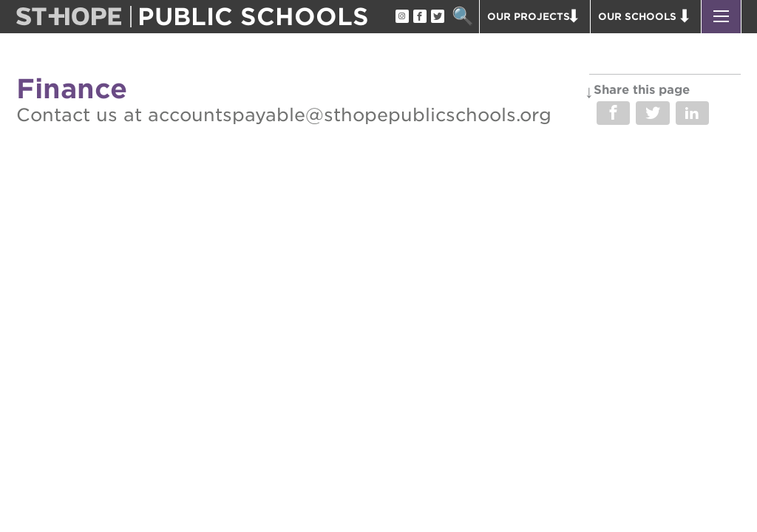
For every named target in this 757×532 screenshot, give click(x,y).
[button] (721, 17)
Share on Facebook (613, 113)
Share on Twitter (652, 113)
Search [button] (462, 17)
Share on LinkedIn (692, 113)
